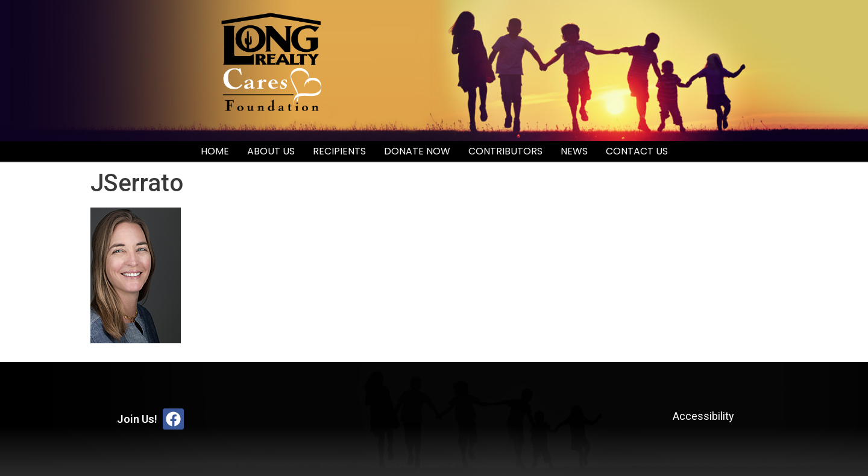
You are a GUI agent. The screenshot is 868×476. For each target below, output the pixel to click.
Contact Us (637, 151)
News (574, 151)
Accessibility (703, 416)
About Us (271, 151)
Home (215, 151)
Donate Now (417, 151)
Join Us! (137, 419)
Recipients (339, 151)
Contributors (505, 151)
